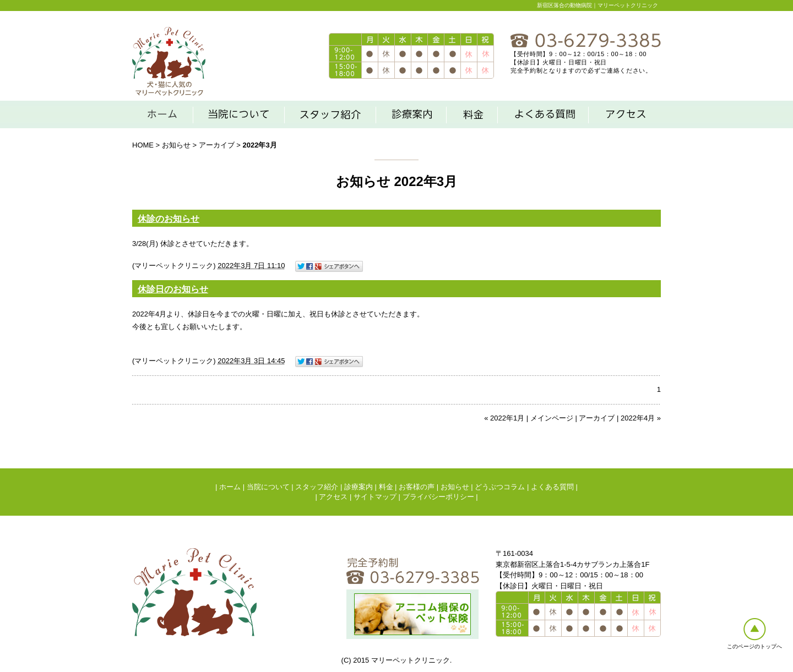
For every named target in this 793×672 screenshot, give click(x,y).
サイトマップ (375, 497)
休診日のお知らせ (173, 289)
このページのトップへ (754, 646)
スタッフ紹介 (317, 487)
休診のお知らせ (169, 219)
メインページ (552, 418)
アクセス (333, 497)
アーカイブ (217, 145)
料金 (386, 487)
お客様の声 (417, 487)
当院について (268, 487)
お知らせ (176, 145)
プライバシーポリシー (438, 497)
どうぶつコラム (500, 487)
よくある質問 (552, 487)
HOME (143, 145)
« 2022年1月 (504, 418)
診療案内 (359, 487)
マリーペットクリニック (174, 266)
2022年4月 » (641, 418)
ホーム (230, 487)
